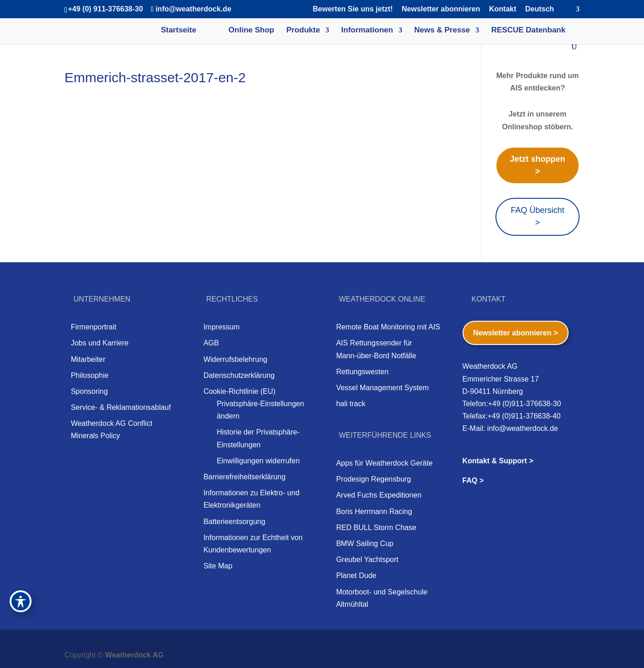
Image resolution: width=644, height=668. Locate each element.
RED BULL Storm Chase (376, 528)
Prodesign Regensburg (373, 479)
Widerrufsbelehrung (235, 359)
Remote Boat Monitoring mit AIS (388, 327)
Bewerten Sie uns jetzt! (353, 9)
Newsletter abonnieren (441, 9)
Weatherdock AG (134, 655)
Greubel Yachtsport (367, 559)
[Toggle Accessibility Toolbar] (21, 601)
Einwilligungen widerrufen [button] (258, 461)
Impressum (221, 327)
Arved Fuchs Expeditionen (379, 495)
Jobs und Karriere (100, 343)
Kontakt (503, 9)
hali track (351, 404)
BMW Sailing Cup (365, 543)
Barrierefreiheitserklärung (245, 477)
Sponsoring (89, 391)
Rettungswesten (362, 372)
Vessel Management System (382, 388)
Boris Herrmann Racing (374, 512)
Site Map (218, 566)
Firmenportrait (94, 327)
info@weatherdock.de (523, 428)
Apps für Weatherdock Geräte (384, 463)
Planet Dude (356, 575)
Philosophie (90, 375)
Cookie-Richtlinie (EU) (239, 391)
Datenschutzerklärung (239, 375)
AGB (211, 343)
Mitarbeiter (88, 359)
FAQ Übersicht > (537, 216)
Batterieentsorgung (234, 522)
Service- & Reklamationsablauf (121, 407)
